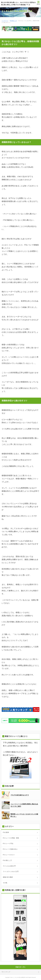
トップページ (5, 21)
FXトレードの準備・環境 (11, 838)
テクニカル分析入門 (9, 866)
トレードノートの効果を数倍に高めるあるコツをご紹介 (20, 805)
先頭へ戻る (22, 967)
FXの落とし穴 (13, 21)
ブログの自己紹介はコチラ (15, 795)
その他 (5, 883)
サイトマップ (6, 972)
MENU (38, 4)
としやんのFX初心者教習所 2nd (17, 11)
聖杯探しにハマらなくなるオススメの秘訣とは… (20, 815)
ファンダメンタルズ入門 (11, 872)
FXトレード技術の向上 (10, 849)
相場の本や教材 (8, 877)
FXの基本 (6, 832)
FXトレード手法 (8, 844)
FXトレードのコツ (9, 855)
